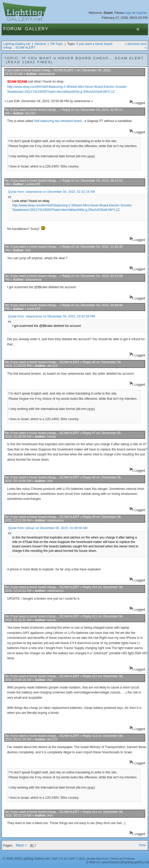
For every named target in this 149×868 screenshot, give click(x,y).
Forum (13, 29)
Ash (28, 250)
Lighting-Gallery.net (17, 44)
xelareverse (47, 74)
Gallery (37, 29)
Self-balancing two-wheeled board (58, 121)
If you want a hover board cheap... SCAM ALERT (39, 70)
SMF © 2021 (77, 859)
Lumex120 (33, 184)
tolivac (52, 437)
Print (142, 845)
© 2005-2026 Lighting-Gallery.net (26, 859)
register (141, 13)
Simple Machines (97, 859)
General (40, 44)
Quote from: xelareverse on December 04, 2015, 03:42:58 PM (52, 316)
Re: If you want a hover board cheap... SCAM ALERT (42, 362)
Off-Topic (57, 44)
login (128, 13)
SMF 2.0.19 (59, 859)
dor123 (30, 113)
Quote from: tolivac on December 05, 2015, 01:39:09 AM (48, 528)
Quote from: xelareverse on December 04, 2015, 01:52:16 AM (51, 192)
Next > (22, 845)
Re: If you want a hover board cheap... (32, 110)
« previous (132, 44)
